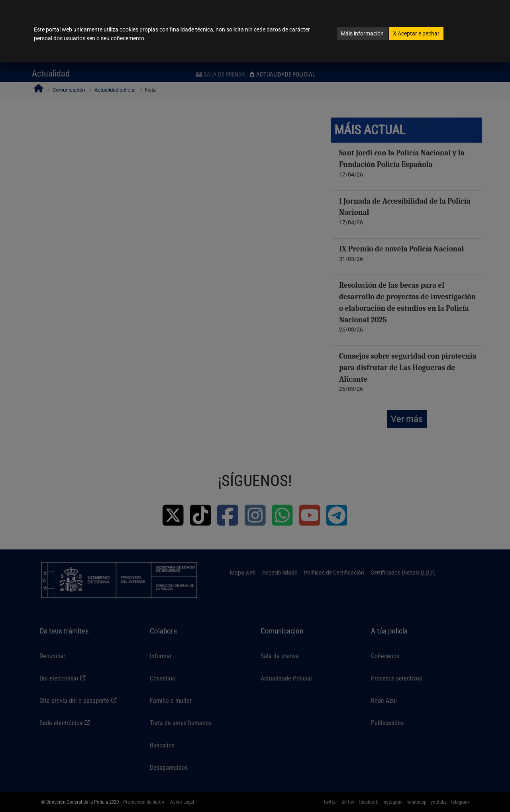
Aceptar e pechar (416, 33)
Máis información (362, 33)
